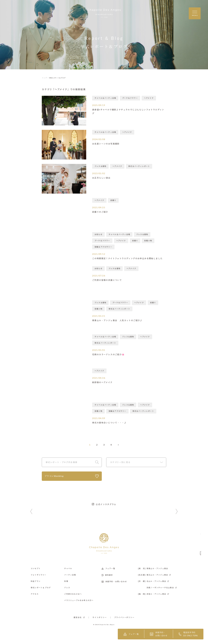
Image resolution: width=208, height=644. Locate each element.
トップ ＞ (46, 78)
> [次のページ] (118, 445)
